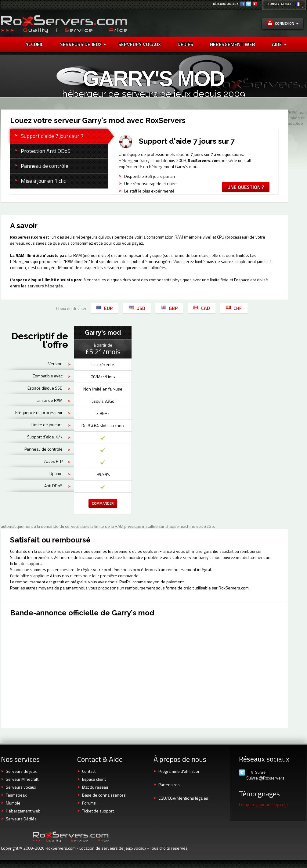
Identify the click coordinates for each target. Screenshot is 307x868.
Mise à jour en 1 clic (43, 181)
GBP (169, 308)
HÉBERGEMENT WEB (233, 44)
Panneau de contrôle (45, 166)
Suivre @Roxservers (265, 778)
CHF (234, 308)
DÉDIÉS (185, 44)
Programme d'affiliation (179, 771)
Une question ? (246, 187)
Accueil (34, 44)
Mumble (13, 803)
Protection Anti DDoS (46, 151)
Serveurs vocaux (21, 787)
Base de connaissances (104, 795)
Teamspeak (16, 795)
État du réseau (95, 787)
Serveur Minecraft (22, 779)
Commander (103, 503)
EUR (105, 308)
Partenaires (169, 785)
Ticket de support (98, 811)
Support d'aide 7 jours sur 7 (52, 136)
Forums (89, 803)
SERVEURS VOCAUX (140, 44)
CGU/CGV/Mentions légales (183, 798)
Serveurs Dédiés (21, 819)
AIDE (279, 44)
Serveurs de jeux (83, 44)
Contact (89, 771)
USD (137, 308)
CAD (202, 308)
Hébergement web (23, 811)
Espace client (94, 779)
